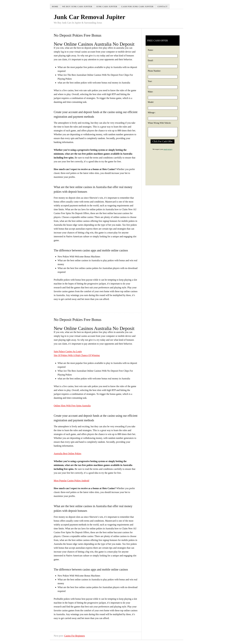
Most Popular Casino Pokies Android (71, 481)
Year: (150, 81)
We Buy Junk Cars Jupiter (77, 6)
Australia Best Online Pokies (68, 454)
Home (55, 6)
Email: (151, 60)
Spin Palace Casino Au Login (68, 351)
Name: (151, 50)
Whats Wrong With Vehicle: (160, 123)
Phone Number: (154, 71)
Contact (162, 6)
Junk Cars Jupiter (107, 6)
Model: (151, 102)
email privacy (168, 149)
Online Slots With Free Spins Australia (72, 406)
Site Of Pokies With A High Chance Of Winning (77, 355)
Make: (151, 92)
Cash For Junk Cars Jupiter (137, 6)
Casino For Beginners (75, 636)
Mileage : (152, 113)
